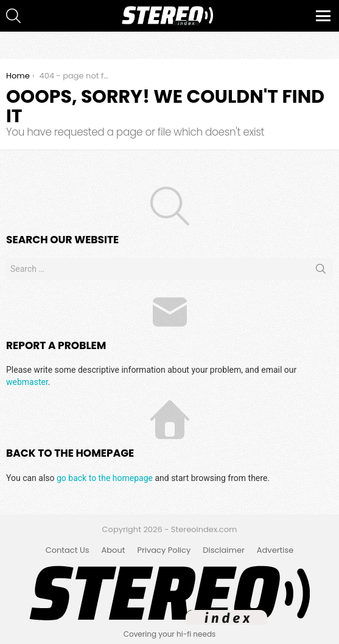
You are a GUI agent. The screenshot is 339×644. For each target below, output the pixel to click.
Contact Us (68, 550)
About (114, 550)
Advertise (275, 550)
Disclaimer (224, 550)
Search (321, 271)
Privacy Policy (164, 550)
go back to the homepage (105, 478)
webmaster (27, 382)
